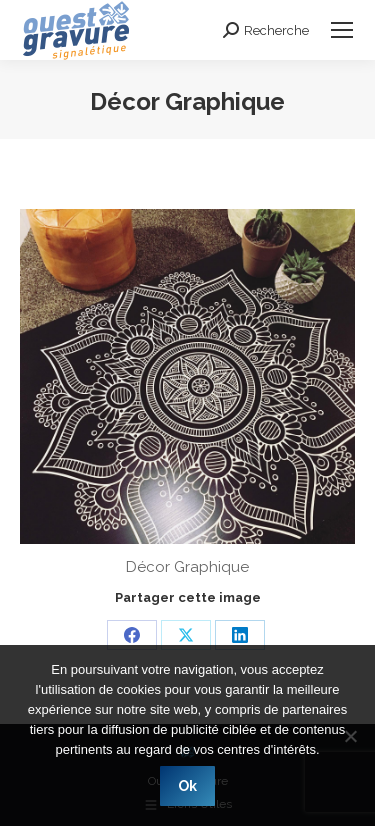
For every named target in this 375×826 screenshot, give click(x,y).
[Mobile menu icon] (342, 30)
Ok (187, 786)
